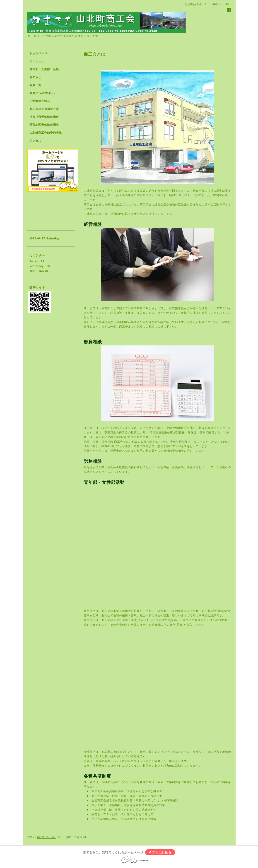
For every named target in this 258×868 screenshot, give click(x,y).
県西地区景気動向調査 (44, 125)
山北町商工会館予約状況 (46, 133)
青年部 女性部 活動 (44, 69)
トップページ (38, 53)
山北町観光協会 (40, 101)
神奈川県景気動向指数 (44, 117)
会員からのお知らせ (43, 93)
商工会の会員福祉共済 (44, 109)
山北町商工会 (46, 837)
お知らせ (35, 77)
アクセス (35, 141)
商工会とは (37, 61)
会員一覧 (35, 85)
